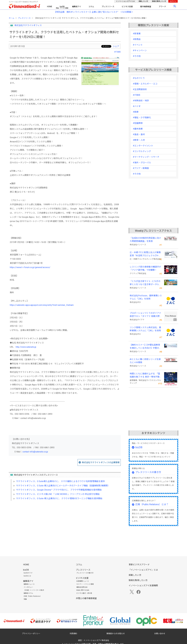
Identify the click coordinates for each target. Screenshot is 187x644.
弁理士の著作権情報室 (86, 598)
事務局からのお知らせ (116, 634)
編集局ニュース (29, 584)
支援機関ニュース (83, 581)
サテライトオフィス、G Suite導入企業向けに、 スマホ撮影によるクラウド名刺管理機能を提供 (60, 481)
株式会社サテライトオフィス (28, 25)
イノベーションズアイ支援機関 (143, 586)
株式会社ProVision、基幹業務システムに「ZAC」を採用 (146, 297)
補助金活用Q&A (82, 587)
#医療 (136, 112)
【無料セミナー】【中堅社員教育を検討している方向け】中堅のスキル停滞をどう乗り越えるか (145, 347)
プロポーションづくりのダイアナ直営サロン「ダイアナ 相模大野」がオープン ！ (146, 315)
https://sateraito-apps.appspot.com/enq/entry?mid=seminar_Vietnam (42, 305)
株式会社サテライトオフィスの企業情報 (101, 462)
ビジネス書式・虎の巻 (84, 593)
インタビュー (28, 587)
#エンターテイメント (143, 146)
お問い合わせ (160, 634)
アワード (162, 7)
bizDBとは (27, 576)
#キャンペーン (140, 50)
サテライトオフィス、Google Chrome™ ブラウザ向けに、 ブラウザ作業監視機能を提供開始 (59, 490)
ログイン (173, 1)
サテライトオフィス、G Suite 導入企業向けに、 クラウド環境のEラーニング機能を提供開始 (59, 498)
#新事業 (137, 34)
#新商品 (137, 39)
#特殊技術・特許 (141, 101)
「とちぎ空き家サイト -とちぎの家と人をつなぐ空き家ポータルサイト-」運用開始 (145, 283)
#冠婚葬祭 (138, 123)
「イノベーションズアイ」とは (143, 570)
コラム (91, 7)
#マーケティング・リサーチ (146, 157)
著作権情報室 (146, 7)
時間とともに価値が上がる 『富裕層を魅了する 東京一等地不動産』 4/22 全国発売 (145, 375)
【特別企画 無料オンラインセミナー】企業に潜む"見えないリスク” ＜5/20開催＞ (94, 12)
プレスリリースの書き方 (148, 472)
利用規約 (73, 634)
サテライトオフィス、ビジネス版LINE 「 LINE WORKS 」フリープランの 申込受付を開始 (58, 494)
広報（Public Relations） (33, 596)
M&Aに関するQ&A (83, 590)
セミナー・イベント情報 (85, 584)
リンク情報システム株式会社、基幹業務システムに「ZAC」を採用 (145, 329)
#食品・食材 (139, 134)
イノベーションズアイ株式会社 (96, 640)
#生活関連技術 (140, 89)
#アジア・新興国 (141, 168)
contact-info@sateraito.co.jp (35, 452)
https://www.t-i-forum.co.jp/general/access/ (30, 267)
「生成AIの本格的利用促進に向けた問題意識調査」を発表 (145, 240)
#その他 (137, 56)
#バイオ (137, 106)
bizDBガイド (28, 573)
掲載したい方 (143, 1)
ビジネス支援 (127, 7)
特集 (25, 599)
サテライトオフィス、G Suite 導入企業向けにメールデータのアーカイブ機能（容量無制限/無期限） (63, 486)
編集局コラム (28, 593)
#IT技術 (117, 52)
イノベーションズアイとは (125, 1)
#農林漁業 (138, 129)
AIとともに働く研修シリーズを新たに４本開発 (145, 361)
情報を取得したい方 (159, 1)
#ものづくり (139, 78)
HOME (50, 7)
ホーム (12, 18)
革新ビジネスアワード (139, 565)
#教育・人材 (139, 140)
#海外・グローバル (142, 163)
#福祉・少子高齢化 (142, 118)
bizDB (62, 7)
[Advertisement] (65, 525)
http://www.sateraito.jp (26, 347)
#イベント (138, 45)
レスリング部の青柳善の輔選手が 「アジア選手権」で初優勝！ (145, 268)
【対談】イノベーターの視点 (34, 590)
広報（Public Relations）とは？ (152, 504)
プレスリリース (108, 7)
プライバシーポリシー (31, 634)
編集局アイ (77, 7)
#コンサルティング (142, 151)
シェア (116, 46)
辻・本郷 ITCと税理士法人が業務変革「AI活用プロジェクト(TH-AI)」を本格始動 (145, 254)
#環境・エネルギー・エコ (145, 84)
